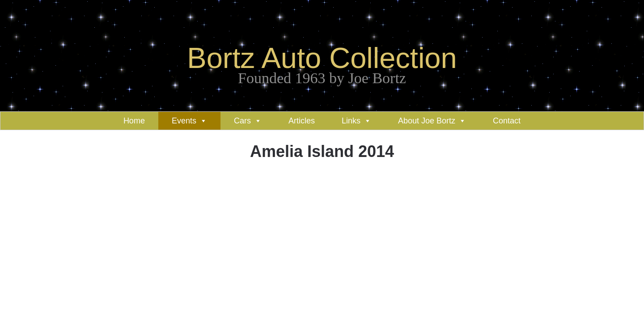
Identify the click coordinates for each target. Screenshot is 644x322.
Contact (507, 121)
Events (184, 121)
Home (134, 121)
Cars (242, 121)
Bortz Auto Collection (322, 58)
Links (351, 121)
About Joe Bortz (427, 121)
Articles (302, 121)
